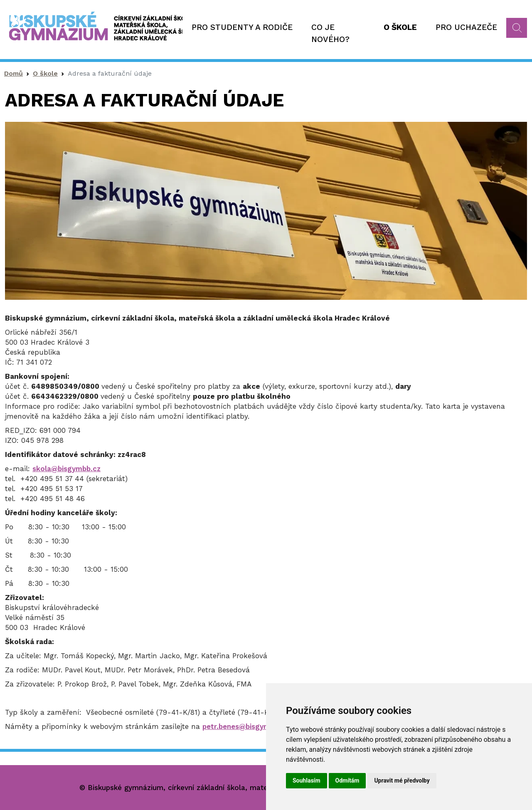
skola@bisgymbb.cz (66, 469)
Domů (14, 73)
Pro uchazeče (466, 27)
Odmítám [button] (347, 780)
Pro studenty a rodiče (242, 27)
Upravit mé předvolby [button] (402, 780)
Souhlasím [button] (307, 780)
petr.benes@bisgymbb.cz (245, 726)
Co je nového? (330, 33)
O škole (400, 27)
